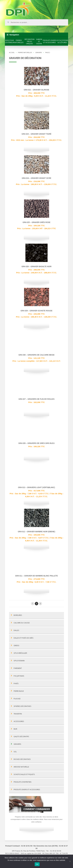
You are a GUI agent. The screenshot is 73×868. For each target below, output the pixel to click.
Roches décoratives (22, 759)
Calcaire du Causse (22, 623)
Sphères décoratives (22, 706)
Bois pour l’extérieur (10, 41)
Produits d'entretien (22, 782)
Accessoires (19, 721)
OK (37, 864)
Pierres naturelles (19, 41)
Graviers (17, 744)
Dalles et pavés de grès (24, 638)
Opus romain (19, 661)
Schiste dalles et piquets (24, 774)
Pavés (16, 684)
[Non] (70, 861)
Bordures (18, 615)
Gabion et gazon (39, 41)
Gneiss (16, 646)
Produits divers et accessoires (50, 41)
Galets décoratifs (21, 737)
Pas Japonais (19, 676)
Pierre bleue (19, 691)
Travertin (18, 714)
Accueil (12, 52)
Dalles (16, 630)
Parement (18, 668)
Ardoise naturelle (21, 767)
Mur (15, 729)
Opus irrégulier (20, 653)
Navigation (14, 35)
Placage (17, 699)
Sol (15, 752)
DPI (19, 9)
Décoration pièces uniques (29, 41)
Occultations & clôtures (62, 41)
